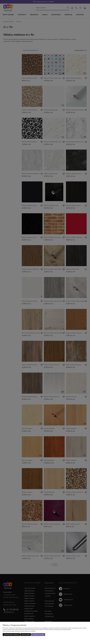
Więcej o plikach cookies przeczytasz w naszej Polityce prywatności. (19, 631)
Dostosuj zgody (26, 635)
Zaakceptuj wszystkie (38, 635)
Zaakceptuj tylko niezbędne (11, 635)
